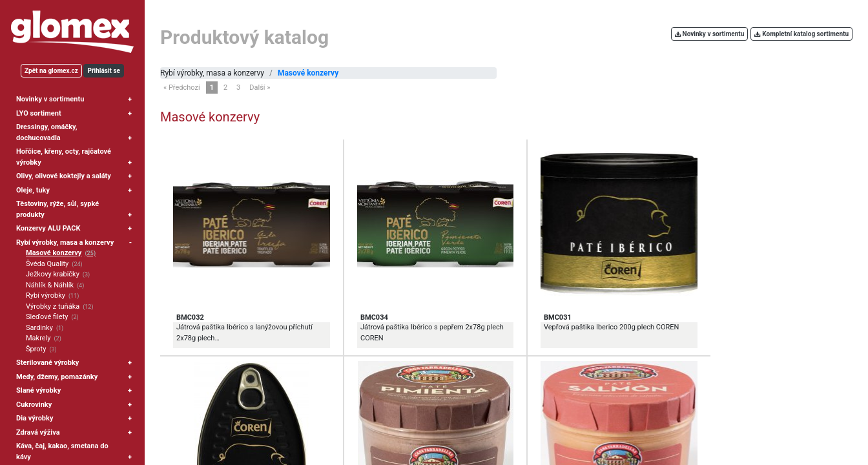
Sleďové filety (47, 317)
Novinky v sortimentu (50, 99)
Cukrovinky (34, 405)
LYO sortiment (39, 113)
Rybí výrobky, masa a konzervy (65, 243)
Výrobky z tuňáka (53, 306)
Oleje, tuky (33, 190)
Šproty (36, 349)
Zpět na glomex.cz (51, 71)
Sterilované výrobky (47, 363)
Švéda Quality (47, 264)
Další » (260, 88)
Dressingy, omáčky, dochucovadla (47, 132)
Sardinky (39, 328)
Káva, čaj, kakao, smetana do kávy (62, 451)
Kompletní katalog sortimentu (801, 34)
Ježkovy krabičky (53, 274)
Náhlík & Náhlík (50, 285)
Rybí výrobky (46, 295)
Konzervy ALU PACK (48, 228)
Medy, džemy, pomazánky (57, 377)
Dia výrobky (35, 418)
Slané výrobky (38, 390)
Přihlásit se (104, 71)
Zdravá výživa (38, 432)
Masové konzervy (54, 253)
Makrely (38, 338)
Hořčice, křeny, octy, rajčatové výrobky (64, 157)
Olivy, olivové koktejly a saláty (64, 176)
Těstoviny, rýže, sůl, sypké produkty (57, 209)
